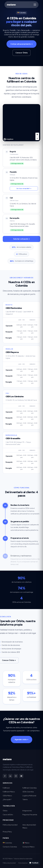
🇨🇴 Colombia (7, 843)
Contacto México (28, 847)
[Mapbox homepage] (8, 139)
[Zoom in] (37, 135)
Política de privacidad (10, 825)
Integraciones (27, 811)
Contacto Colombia (10, 847)
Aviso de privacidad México (27, 863)
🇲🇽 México (26, 843)
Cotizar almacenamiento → (21, 44)
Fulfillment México (9, 792)
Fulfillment (6, 788)
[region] (21, 123)
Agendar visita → (21, 742)
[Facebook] (5, 776)
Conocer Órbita (21, 53)
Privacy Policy (7, 832)
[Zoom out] (37, 138)
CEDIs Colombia (28, 792)
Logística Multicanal (29, 796)
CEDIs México (7, 796)
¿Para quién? (7, 800)
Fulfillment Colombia (30, 788)
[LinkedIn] (10, 776)
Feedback (34, 863)
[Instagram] (16, 776)
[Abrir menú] (35, 5)
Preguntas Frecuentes (30, 815)
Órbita (5, 811)
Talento (25, 800)
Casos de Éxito (8, 815)
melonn (11, 5)
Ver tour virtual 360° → (24, 188)
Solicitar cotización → (21, 239)
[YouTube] (21, 776)
